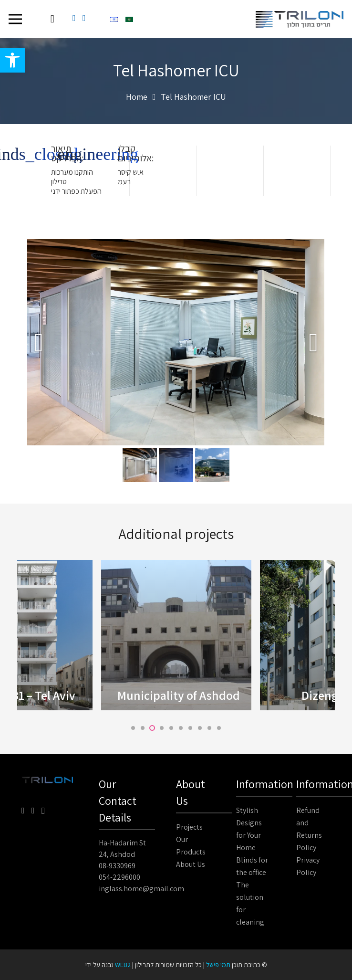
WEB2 (123, 965)
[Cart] (52, 19)
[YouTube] (84, 18)
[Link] (300, 19)
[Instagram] (43, 811)
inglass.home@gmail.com (141, 889)
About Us (191, 864)
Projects (189, 827)
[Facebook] (74, 18)
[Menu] (16, 19)
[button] (12, 60)
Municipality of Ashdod (179, 695)
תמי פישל (218, 965)
